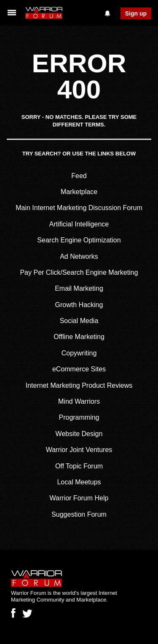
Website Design (79, 434)
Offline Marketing (79, 337)
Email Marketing (79, 288)
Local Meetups (79, 482)
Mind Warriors (79, 401)
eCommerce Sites (79, 369)
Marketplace (79, 192)
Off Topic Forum (79, 466)
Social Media (79, 321)
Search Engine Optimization (79, 240)
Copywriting (79, 353)
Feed (79, 176)
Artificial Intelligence (79, 224)
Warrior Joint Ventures (79, 450)
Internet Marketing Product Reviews (79, 385)
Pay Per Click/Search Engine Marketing (79, 272)
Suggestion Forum (79, 514)
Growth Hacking (79, 305)
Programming (79, 417)
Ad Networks (79, 256)
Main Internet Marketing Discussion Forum (79, 208)
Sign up (136, 13)
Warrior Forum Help (79, 498)
